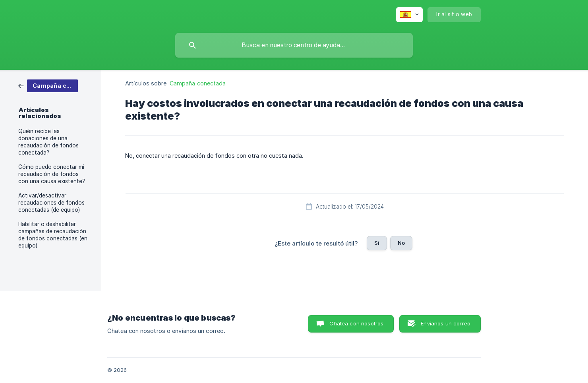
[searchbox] (294, 45)
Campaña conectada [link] (198, 83)
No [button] (401, 243)
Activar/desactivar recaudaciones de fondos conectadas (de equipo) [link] (51, 203)
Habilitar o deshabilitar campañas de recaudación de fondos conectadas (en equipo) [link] (53, 235)
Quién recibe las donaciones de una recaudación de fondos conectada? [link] (48, 142)
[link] (48, 85)
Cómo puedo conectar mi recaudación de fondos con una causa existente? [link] (52, 174)
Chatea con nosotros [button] (356, 323)
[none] (409, 15)
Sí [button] (377, 243)
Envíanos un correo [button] (446, 323)
